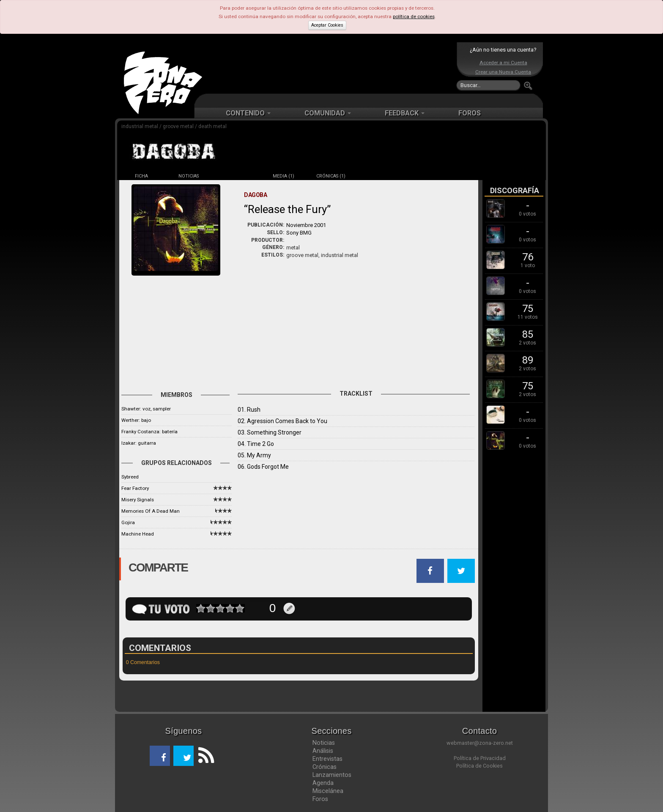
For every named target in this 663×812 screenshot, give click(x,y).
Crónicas (325, 767)
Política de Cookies (479, 766)
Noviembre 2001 (306, 225)
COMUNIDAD (328, 113)
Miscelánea (328, 791)
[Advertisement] (329, 68)
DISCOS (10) (236, 176)
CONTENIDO (248, 113)
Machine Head (138, 534)
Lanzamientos (332, 775)
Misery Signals (138, 500)
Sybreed (130, 477)
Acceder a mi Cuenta (503, 63)
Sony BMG (299, 233)
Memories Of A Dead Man (151, 511)
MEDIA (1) (284, 176)
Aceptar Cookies (327, 25)
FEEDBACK (405, 113)
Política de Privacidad (480, 758)
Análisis (323, 751)
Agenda (323, 783)
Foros (320, 799)
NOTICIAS (189, 176)
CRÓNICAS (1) (331, 176)
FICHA (141, 176)
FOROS (470, 113)
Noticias (324, 743)
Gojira (128, 522)
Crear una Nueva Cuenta (503, 72)
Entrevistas (327, 759)
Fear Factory (135, 488)
